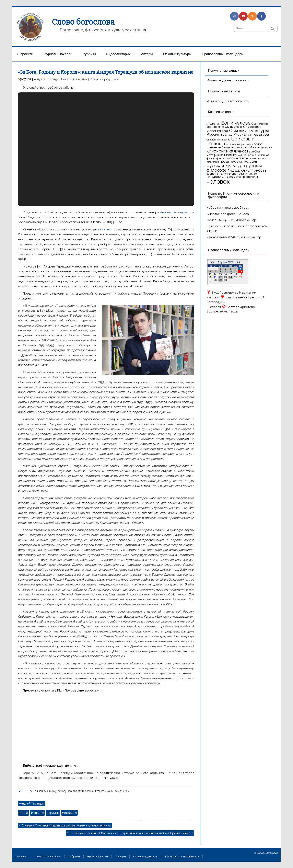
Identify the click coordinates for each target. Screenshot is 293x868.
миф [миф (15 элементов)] (240, 155)
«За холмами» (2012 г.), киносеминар (234, 237)
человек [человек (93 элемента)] (218, 181)
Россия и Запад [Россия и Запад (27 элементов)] (220, 134)
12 (241, 272)
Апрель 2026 (225, 262)
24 (230, 277)
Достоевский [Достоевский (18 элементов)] (239, 127)
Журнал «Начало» (58, 54)
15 (220, 274)
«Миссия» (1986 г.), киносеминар (231, 220)
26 (241, 277)
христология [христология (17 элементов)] (250, 177)
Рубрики (89, 54)
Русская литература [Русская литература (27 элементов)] (251, 134)
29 (220, 280)
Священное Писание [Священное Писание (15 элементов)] (218, 140)
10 (230, 272)
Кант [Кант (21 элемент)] (225, 131)
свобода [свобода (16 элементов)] (235, 171)
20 (210, 277)
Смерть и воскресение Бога (228, 214)
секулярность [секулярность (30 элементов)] (254, 170)
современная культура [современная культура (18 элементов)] (221, 174)
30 (225, 280)
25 (236, 277)
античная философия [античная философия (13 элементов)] (242, 144)
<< (212, 262)
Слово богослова (83, 22)
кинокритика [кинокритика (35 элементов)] (220, 151)
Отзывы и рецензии (104, 79)
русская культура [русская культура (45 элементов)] (226, 165)
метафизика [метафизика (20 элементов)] (215, 155)
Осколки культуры (177, 54)
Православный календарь (222, 54)
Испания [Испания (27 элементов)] (214, 131)
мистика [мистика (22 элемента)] (230, 155)
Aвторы (147, 54)
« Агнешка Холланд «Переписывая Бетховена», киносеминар (65, 825)
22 (220, 277)
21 (215, 277)
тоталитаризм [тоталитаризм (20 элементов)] (247, 174)
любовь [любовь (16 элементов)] (256, 152)
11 (236, 272)
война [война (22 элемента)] (252, 147)
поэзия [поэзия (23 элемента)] (225, 162)
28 (215, 280)
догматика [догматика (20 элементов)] (265, 147)
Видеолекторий (118, 54)
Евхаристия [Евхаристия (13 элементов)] (254, 127)
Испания (37, 813)
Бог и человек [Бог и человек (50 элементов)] (237, 123)
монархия (69, 813)
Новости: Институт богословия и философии (234, 195)
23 (225, 277)
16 (225, 274)
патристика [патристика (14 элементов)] (213, 162)
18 (236, 274)
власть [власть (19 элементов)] (242, 147)
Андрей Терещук (46, 79)
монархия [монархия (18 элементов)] (249, 155)
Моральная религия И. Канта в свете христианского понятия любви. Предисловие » (130, 833)
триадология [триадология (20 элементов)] (216, 177)
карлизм (53, 813)
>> (239, 262)
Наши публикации (74, 79)
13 (210, 274)
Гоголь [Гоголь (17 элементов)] (225, 127)
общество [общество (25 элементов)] (237, 158)
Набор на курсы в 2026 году (228, 208)
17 (230, 274)
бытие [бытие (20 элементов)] (226, 147)
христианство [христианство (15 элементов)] (233, 177)
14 (215, 274)
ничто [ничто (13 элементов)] (225, 159)
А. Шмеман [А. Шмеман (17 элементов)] (213, 124)
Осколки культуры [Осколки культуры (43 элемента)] (249, 130)
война (24, 813)
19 (241, 274)
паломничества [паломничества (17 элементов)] (256, 158)
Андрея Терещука (174, 212)
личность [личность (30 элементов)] (242, 151)
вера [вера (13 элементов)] (234, 148)
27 (210, 280)
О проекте (25, 54)
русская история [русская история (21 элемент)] (244, 162)
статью (105, 229)
